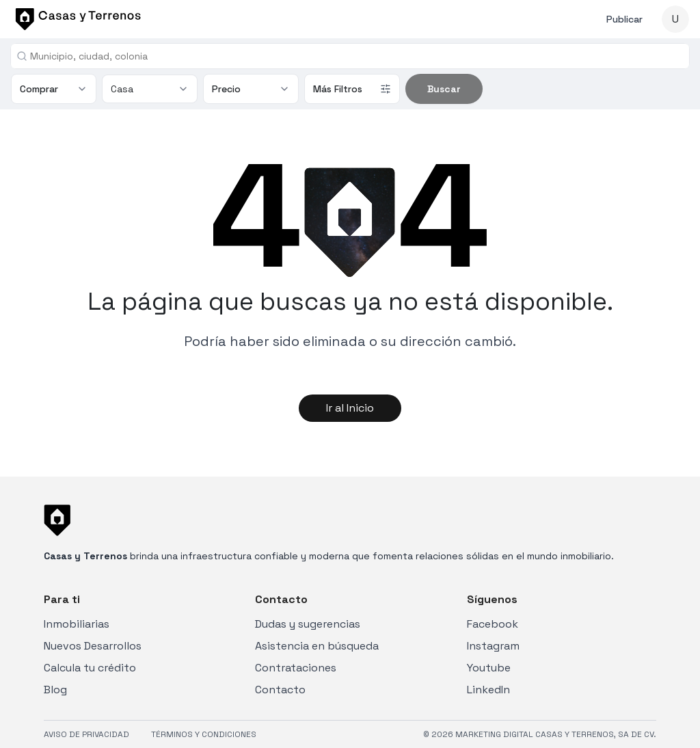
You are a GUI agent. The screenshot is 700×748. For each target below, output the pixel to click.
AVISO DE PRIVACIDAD (86, 734)
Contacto (280, 690)
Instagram (493, 646)
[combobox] (355, 56)
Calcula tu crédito (90, 668)
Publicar (624, 19)
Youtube (489, 668)
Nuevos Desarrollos (93, 646)
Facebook (493, 624)
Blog (55, 690)
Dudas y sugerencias (308, 624)
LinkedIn (488, 690)
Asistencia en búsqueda (317, 646)
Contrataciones (296, 668)
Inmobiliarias (77, 624)
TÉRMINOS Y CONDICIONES (204, 734)
